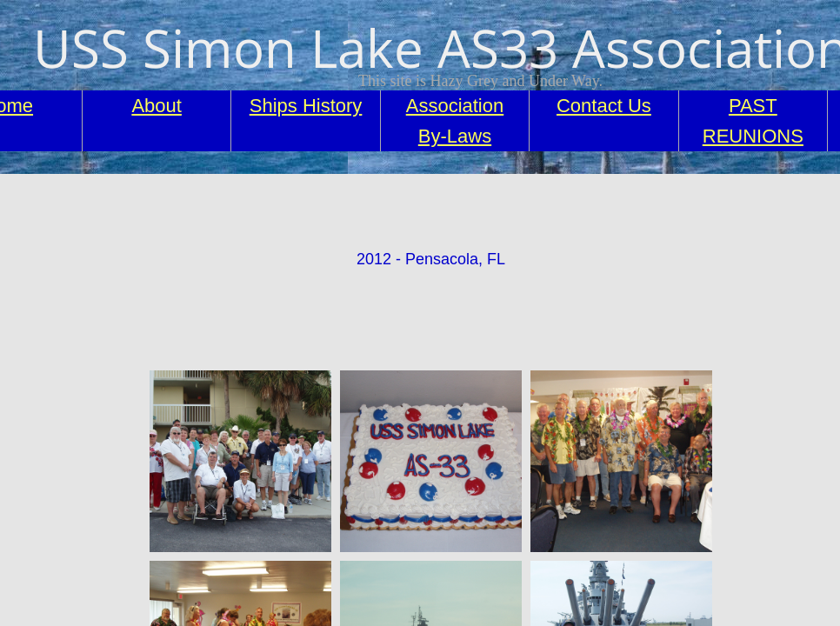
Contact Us (604, 106)
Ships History (306, 106)
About (157, 106)
